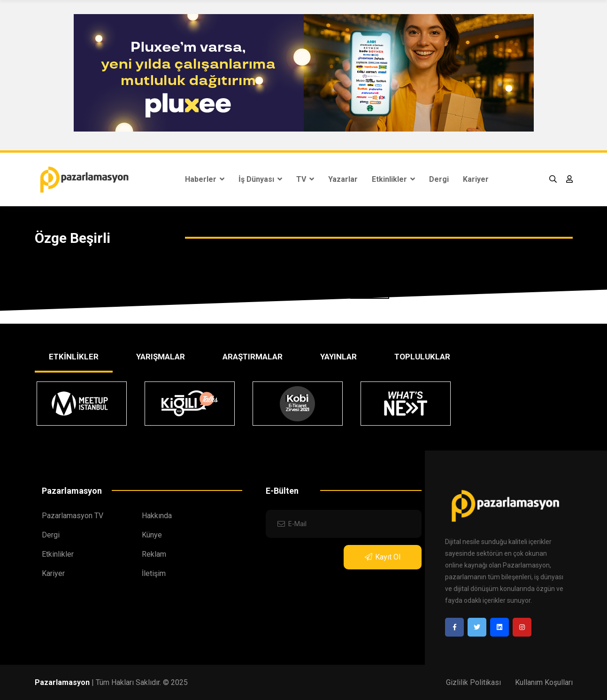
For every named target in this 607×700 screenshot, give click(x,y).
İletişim (154, 573)
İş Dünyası (260, 179)
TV (305, 179)
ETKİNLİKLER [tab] (74, 357)
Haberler (205, 179)
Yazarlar (343, 179)
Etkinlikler (393, 179)
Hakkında (157, 516)
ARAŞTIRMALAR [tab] (253, 357)
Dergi (439, 179)
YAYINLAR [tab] (338, 357)
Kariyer (476, 179)
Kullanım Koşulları (544, 682)
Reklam (154, 554)
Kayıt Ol (383, 557)
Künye (152, 535)
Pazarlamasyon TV (73, 516)
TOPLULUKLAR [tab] (422, 357)
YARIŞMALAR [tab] (161, 357)
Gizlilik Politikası (473, 682)
